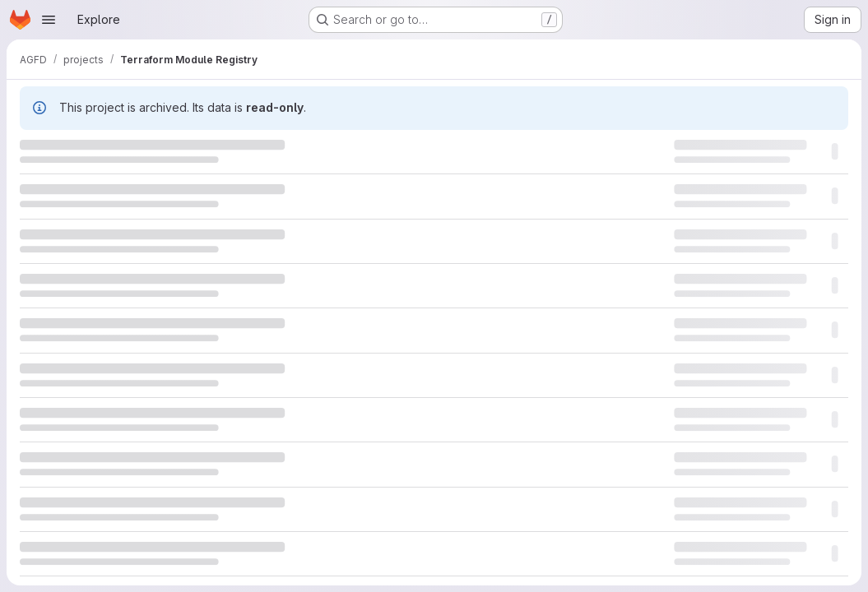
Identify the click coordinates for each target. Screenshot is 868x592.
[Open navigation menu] (49, 20)
